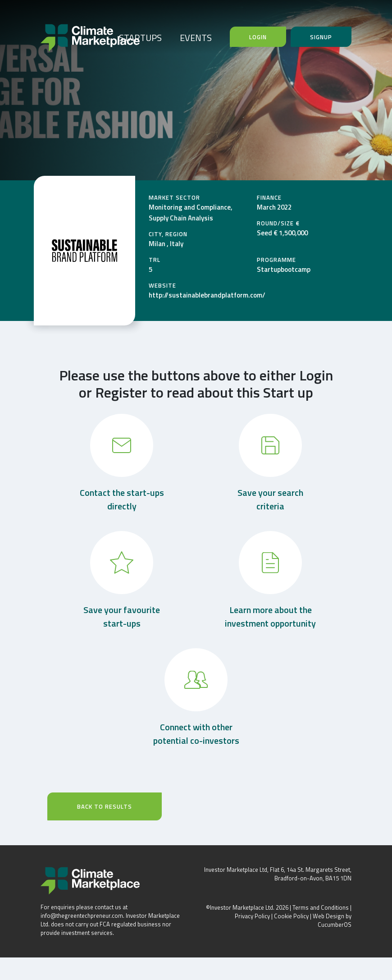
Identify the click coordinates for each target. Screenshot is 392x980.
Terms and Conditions (321, 907)
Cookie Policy (291, 916)
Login (258, 37)
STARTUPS (140, 38)
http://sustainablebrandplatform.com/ (207, 295)
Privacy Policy (252, 916)
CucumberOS (335, 925)
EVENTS (196, 38)
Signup (321, 37)
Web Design (328, 916)
